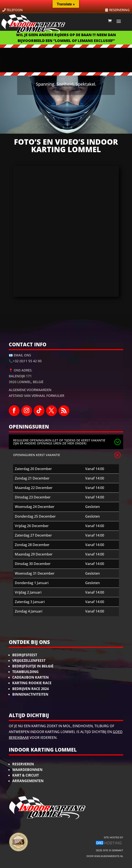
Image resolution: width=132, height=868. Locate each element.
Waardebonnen (27, 770)
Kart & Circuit (26, 775)
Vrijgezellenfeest (29, 661)
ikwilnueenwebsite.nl (109, 856)
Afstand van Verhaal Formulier (36, 396)
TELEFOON (15, 10)
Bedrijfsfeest (25, 655)
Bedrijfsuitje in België (33, 666)
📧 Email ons (20, 355)
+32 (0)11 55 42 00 (27, 361)
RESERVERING (119, 10)
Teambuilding (25, 672)
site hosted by (113, 837)
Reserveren (23, 764)
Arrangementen (28, 781)
